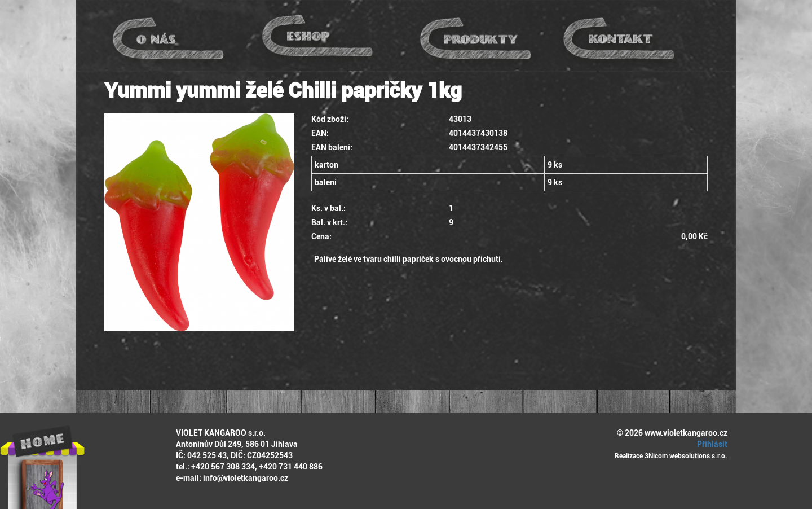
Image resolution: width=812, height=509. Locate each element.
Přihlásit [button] (710, 444)
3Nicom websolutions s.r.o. (686, 456)
